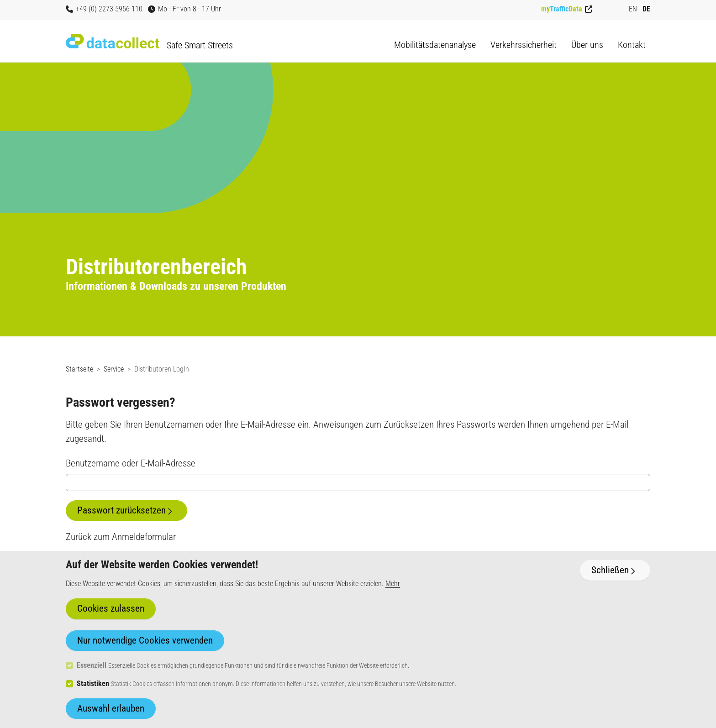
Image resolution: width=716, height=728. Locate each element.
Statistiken (93, 683)
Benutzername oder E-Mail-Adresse (131, 463)
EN (633, 9)
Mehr (393, 584)
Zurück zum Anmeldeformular (121, 537)
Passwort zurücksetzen (121, 510)
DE (646, 9)
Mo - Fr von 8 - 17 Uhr (184, 9)
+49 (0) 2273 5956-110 (104, 9)
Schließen (610, 570)
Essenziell (92, 665)
